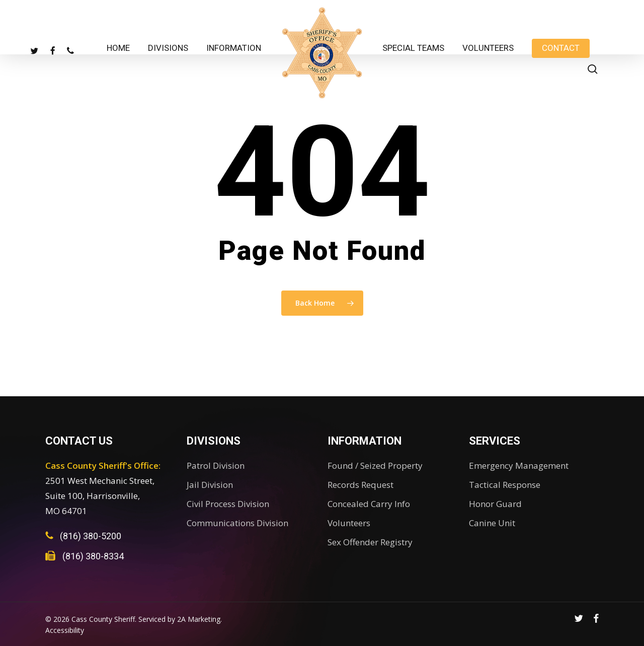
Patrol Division (216, 465)
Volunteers (349, 523)
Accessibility (65, 630)
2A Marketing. (199, 619)
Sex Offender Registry (370, 542)
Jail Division (210, 485)
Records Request (360, 485)
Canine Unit (492, 523)
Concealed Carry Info (369, 504)
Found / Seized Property (375, 465)
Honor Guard (495, 504)
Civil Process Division (228, 504)
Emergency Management (519, 465)
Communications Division (237, 523)
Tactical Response (505, 485)
